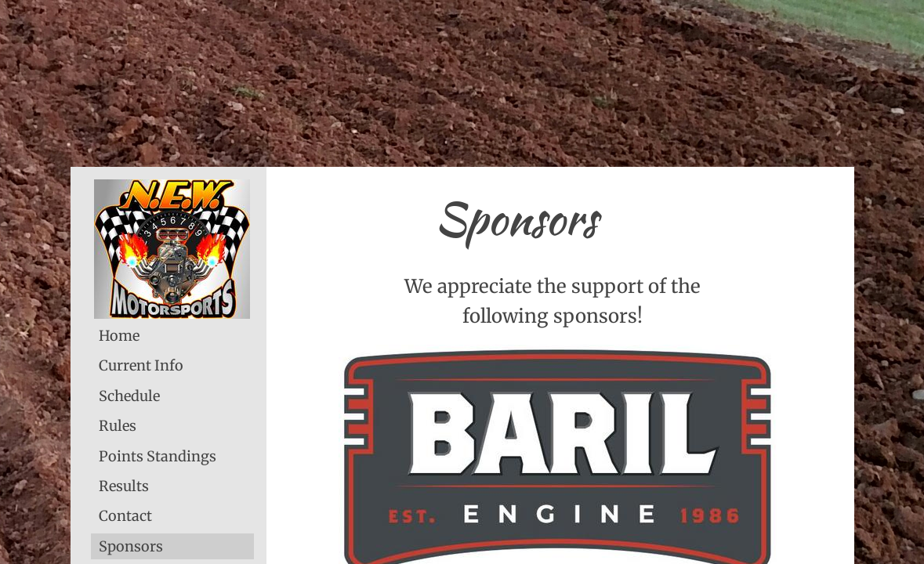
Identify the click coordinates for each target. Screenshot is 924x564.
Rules (118, 426)
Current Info (141, 365)
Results (124, 486)
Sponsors (131, 546)
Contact (125, 516)
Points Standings (158, 456)
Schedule (129, 396)
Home (119, 336)
